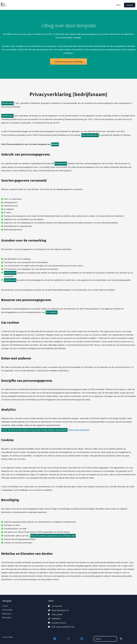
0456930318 (56, 619)
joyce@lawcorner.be (59, 623)
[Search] (121, 639)
